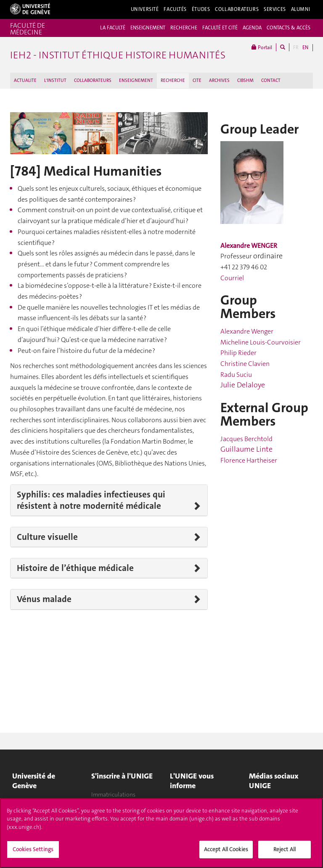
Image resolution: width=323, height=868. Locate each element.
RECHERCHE (184, 28)
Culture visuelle (47, 537)
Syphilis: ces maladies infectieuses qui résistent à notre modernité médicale (91, 500)
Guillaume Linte (246, 449)
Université (145, 9)
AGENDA (252, 28)
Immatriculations (113, 794)
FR (296, 47)
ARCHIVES (219, 80)
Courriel (232, 278)
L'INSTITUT (55, 80)
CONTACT (271, 80)
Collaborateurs (237, 9)
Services (275, 9)
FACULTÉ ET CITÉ (220, 28)
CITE (197, 80)
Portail (262, 47)
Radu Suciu (236, 375)
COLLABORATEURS (93, 80)
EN (305, 47)
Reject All (285, 853)
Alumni (301, 9)
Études (201, 9)
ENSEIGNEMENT (148, 28)
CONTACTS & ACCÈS (289, 28)
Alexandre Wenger (247, 331)
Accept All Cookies (226, 853)
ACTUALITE (25, 80)
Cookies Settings (33, 853)
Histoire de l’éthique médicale (75, 568)
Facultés (175, 9)
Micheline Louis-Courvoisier (261, 342)
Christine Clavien (245, 364)
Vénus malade (44, 599)
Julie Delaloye (243, 385)
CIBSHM (245, 80)
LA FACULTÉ (113, 28)
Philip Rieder (238, 353)
